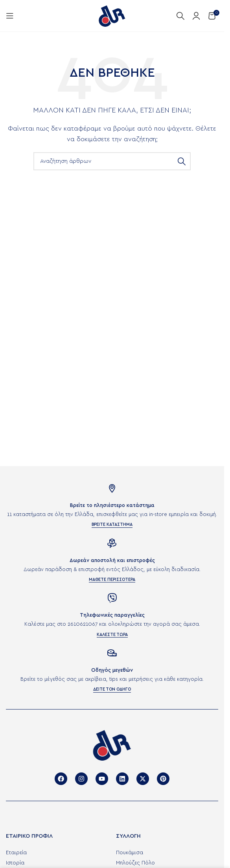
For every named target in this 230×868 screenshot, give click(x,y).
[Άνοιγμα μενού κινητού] (10, 16)
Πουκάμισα (130, 853)
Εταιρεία (16, 853)
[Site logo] (112, 16)
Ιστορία (15, 863)
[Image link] (112, 745)
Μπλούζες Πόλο (135, 863)
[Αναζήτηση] (180, 16)
